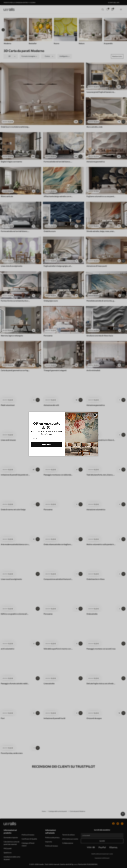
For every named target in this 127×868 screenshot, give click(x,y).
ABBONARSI (47, 444)
